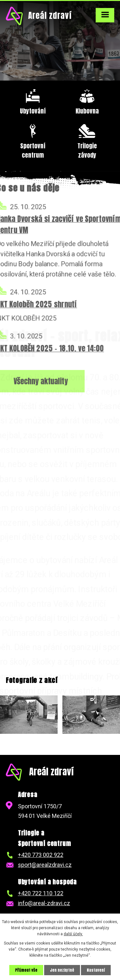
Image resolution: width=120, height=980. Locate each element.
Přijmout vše (26, 970)
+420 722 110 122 (41, 893)
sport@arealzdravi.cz (45, 865)
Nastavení (96, 970)
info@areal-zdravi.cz (44, 903)
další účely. (73, 934)
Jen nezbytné (62, 970)
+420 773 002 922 (41, 855)
